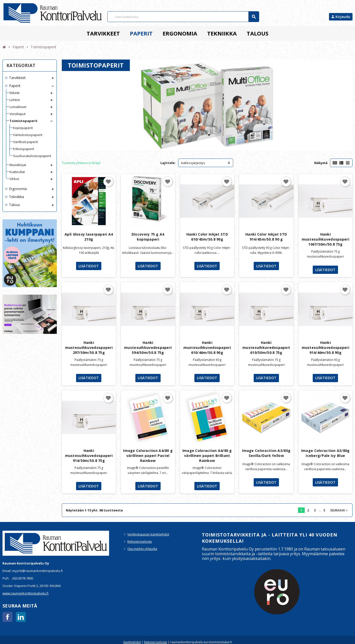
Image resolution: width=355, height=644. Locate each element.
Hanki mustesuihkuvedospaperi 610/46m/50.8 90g (207, 348)
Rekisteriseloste (140, 541)
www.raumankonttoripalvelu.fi (26, 593)
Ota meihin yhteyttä (142, 549)
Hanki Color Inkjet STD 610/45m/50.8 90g (207, 237)
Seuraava (339, 510)
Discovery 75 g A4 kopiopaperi (148, 237)
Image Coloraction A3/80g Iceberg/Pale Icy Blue (325, 453)
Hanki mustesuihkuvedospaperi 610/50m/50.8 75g (266, 348)
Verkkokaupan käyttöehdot (148, 534)
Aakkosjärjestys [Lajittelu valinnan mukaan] (193, 163)
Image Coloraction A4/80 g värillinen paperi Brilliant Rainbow (207, 456)
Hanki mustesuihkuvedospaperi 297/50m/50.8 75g (89, 348)
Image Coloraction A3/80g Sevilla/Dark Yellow (266, 453)
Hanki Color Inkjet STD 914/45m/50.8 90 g (266, 237)
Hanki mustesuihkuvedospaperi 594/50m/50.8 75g (148, 348)
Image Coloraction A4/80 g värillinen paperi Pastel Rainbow (148, 456)
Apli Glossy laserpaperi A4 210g (89, 237)
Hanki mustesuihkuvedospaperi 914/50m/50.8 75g (89, 456)
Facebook (8, 617)
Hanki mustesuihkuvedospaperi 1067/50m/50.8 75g (325, 239)
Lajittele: (168, 163)
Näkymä (321, 163)
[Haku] (183, 17)
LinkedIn (21, 617)
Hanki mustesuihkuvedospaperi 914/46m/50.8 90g (325, 348)
